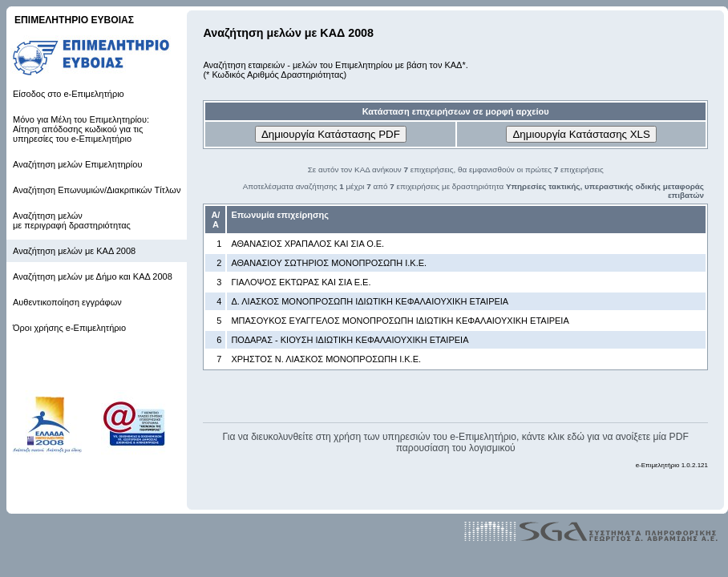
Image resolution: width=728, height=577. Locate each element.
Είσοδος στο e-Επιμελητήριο (69, 94)
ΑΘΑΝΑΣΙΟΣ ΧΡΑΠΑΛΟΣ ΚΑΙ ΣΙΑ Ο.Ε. (307, 244)
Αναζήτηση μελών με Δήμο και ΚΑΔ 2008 (93, 276)
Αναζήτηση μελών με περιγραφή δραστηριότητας (72, 220)
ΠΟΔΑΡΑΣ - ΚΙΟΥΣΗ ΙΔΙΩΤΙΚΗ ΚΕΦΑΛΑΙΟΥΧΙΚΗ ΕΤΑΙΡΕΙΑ (350, 340)
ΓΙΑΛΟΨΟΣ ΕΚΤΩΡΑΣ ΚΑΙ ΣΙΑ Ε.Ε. (301, 282)
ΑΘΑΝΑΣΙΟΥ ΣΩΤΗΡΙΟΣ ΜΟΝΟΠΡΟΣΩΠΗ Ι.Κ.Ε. (329, 263)
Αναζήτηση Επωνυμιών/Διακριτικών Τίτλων (97, 190)
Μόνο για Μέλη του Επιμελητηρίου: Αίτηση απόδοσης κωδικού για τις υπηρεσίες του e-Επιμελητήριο (81, 129)
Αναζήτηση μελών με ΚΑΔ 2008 (74, 251)
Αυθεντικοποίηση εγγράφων (67, 302)
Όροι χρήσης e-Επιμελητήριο (69, 328)
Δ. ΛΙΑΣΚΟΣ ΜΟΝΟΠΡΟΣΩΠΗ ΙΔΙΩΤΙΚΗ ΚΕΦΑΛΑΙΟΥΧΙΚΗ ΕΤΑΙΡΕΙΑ (370, 301)
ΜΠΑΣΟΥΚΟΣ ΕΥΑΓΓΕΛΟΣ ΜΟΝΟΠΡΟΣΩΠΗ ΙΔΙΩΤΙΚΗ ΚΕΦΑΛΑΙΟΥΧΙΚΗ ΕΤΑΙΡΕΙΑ (400, 321)
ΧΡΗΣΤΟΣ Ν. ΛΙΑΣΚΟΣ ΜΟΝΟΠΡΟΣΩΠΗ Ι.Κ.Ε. (326, 359)
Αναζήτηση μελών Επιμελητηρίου (77, 164)
